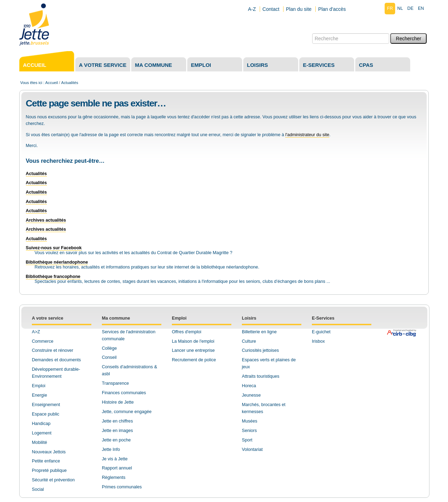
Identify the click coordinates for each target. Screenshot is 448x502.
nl (400, 8)
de (411, 8)
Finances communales (124, 393)
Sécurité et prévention (53, 480)
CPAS (366, 65)
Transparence (115, 383)
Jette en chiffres (117, 421)
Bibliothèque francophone (53, 277)
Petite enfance (46, 461)
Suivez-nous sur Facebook (54, 248)
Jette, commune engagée (127, 412)
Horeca (249, 386)
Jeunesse (251, 395)
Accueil (35, 65)
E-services (319, 65)
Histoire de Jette (118, 402)
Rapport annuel (117, 468)
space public (47, 414)
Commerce (43, 341)
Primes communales (122, 487)
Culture (249, 341)
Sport (247, 440)
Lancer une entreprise (193, 350)
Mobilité (39, 442)
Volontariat (252, 449)
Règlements (114, 477)
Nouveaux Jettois (49, 452)
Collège (109, 348)
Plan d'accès (332, 9)
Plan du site (299, 9)
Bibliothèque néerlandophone (57, 262)
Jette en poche (116, 440)
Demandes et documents (56, 360)
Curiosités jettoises (260, 350)
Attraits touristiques (261, 376)
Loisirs (258, 65)
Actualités (36, 174)
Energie (39, 395)
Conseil (109, 357)
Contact (271, 9)
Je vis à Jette (115, 459)
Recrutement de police (194, 360)
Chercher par (312, 33)
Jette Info (111, 449)
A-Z (252, 9)
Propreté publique (49, 470)
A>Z (36, 332)
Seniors (249, 431)
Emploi (201, 65)
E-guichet (321, 332)
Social (38, 489)
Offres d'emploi (187, 332)
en (421, 8)
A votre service (103, 65)
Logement (42, 433)
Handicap (41, 424)
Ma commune (154, 65)
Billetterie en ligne (259, 332)
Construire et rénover (52, 350)
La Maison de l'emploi (193, 341)
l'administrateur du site (307, 135)
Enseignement (46, 405)
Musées (250, 421)
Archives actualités (46, 220)
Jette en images (117, 431)
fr (390, 8)
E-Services (323, 318)
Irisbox (318, 341)
